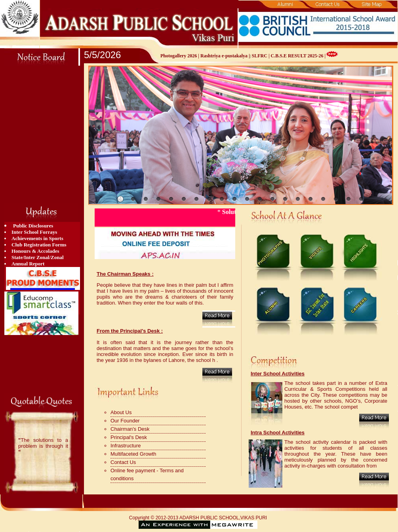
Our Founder (125, 421)
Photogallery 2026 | (180, 56)
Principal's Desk (129, 437)
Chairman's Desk (130, 429)
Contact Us (123, 462)
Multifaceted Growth (133, 454)
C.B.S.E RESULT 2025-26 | (298, 56)
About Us (121, 412)
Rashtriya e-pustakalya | (225, 56)
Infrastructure (126, 446)
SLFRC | (261, 56)
